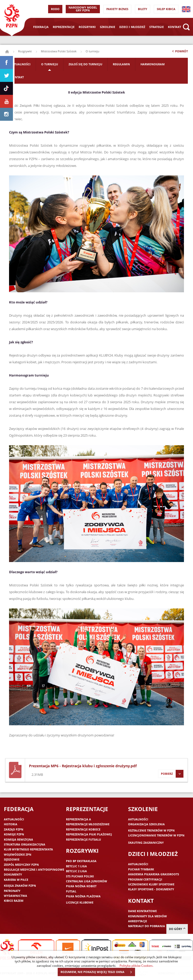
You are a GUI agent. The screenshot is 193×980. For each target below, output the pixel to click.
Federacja (41, 27)
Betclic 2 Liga (76, 871)
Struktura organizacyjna (25, 844)
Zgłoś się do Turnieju (85, 64)
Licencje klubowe (80, 902)
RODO (55, 9)
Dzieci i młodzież (132, 27)
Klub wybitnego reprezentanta (28, 849)
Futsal (71, 891)
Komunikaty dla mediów (147, 916)
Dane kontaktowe (142, 911)
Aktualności (20, 64)
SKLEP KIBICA (166, 9)
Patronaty (12, 891)
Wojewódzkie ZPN (18, 854)
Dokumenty (13, 874)
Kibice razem (14, 901)
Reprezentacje (64, 27)
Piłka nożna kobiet (81, 886)
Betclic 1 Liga (76, 866)
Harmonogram (153, 64)
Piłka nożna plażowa (83, 896)
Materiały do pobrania (147, 926)
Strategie (157, 27)
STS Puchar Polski (80, 876)
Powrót (180, 52)
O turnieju (50, 64)
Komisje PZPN (14, 834)
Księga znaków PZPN (20, 886)
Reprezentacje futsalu (83, 839)
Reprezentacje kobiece (83, 829)
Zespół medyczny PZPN (21, 865)
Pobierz (171, 774)
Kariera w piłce (16, 880)
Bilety (143, 9)
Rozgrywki (87, 27)
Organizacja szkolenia (146, 824)
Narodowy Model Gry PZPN (83, 9)
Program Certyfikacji (145, 879)
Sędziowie (12, 859)
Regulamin (121, 64)
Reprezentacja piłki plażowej (89, 834)
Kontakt (175, 27)
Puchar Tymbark (141, 869)
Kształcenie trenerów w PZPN (151, 830)
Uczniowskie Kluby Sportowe (151, 884)
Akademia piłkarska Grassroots (154, 874)
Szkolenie (107, 27)
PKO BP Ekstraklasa (81, 861)
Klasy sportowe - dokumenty (151, 889)
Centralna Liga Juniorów (87, 881)
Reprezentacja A (79, 819)
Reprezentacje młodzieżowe (88, 824)
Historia (11, 824)
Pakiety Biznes (117, 9)
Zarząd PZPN (14, 829)
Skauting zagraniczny (146, 843)
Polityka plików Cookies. (136, 965)
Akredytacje (138, 921)
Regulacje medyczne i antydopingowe (34, 869)
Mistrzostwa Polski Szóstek (59, 51)
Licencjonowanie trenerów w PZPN (156, 835)
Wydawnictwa (16, 896)
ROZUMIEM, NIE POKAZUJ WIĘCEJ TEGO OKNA (98, 972)
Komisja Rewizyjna (18, 839)
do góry (177, 929)
